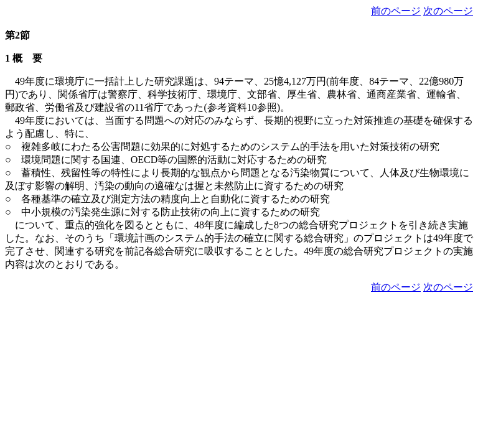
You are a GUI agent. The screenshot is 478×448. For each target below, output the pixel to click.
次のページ (448, 11)
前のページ (396, 11)
